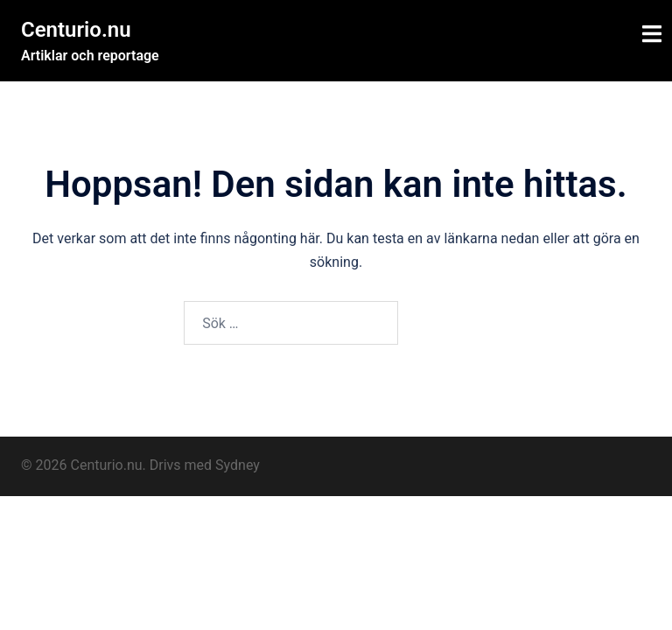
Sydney (238, 465)
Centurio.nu (76, 30)
